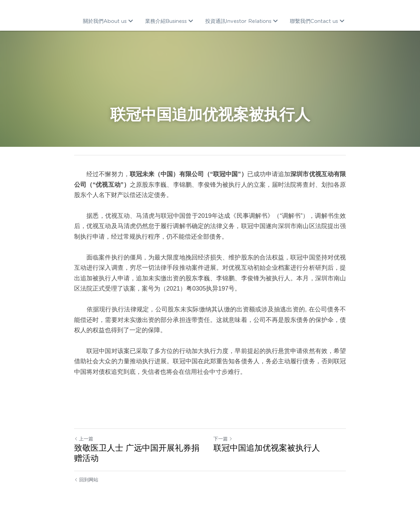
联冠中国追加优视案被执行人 (267, 448)
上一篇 (84, 439)
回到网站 (86, 480)
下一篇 (223, 439)
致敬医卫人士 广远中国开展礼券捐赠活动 (137, 453)
